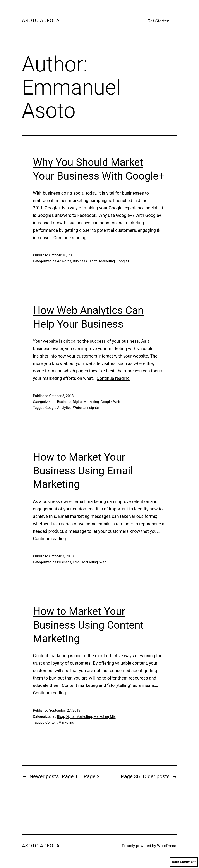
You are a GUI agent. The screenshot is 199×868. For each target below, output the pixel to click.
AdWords (64, 261)
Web (117, 402)
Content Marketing (60, 722)
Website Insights (86, 408)
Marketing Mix (104, 717)
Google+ (123, 261)
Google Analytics (58, 408)
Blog (60, 717)
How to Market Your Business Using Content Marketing (88, 625)
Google (106, 402)
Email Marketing (85, 562)
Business (80, 261)
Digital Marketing (102, 261)
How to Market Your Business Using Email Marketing (83, 471)
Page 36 (130, 776)
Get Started (158, 21)
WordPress (167, 846)
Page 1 (70, 776)
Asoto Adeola (41, 21)
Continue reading (70, 238)
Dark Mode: (184, 862)
